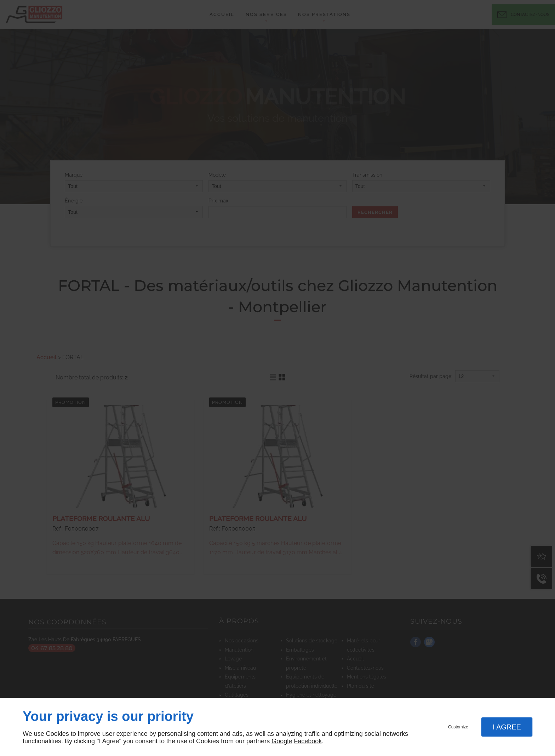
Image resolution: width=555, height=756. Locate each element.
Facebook (308, 741)
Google (282, 741)
